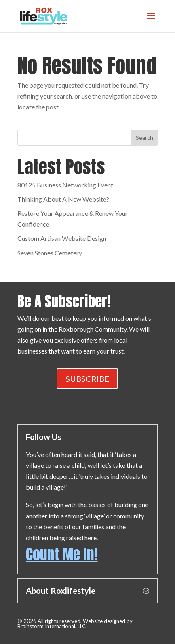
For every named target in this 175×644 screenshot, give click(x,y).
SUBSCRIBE (87, 379)
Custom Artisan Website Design (62, 238)
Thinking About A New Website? (63, 199)
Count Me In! (62, 554)
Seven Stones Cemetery (50, 253)
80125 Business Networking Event (65, 185)
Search (144, 138)
